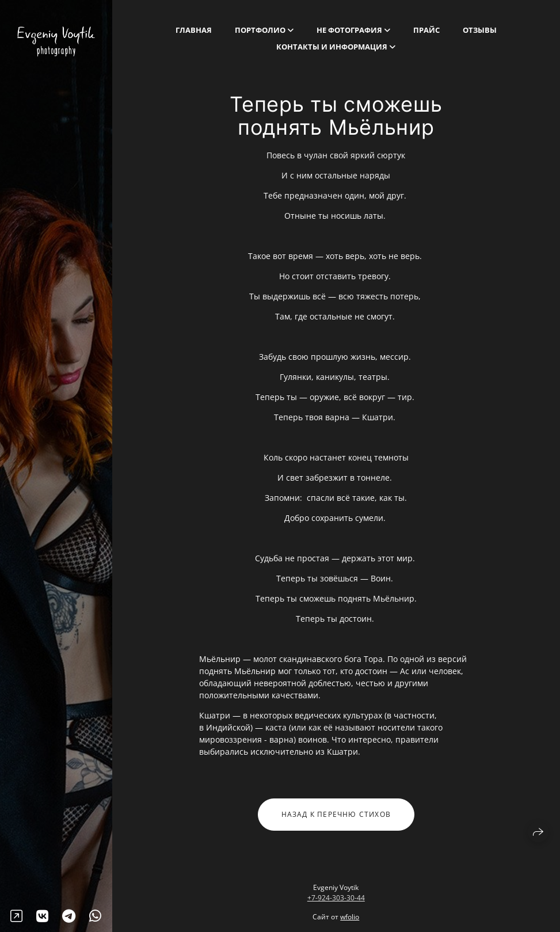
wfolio (350, 917)
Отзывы (480, 30)
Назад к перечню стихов (336, 818)
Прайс (426, 30)
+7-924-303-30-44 (336, 898)
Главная (194, 30)
